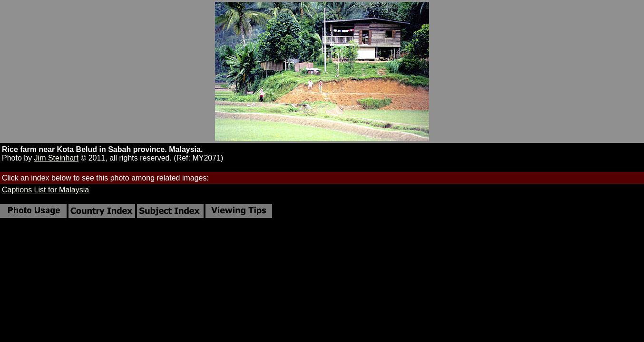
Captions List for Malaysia (45, 190)
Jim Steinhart (56, 158)
